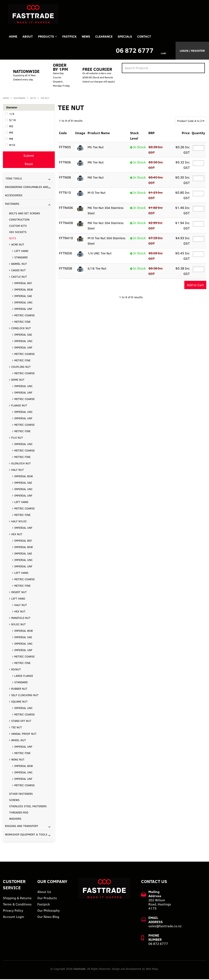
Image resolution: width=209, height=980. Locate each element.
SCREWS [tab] (14, 801)
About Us (44, 893)
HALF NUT (18, 471)
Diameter (12, 108)
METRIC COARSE (24, 316)
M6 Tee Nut (96, 163)
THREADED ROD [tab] (19, 813)
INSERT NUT (19, 593)
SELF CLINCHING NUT (25, 696)
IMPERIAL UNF (23, 310)
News (90, 37)
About (29, 37)
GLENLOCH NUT (21, 464)
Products (48, 37)
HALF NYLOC (19, 522)
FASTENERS (20, 99)
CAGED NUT (18, 271)
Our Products (47, 899)
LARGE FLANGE (24, 677)
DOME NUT (18, 380)
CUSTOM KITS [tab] (18, 227)
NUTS (33, 99)
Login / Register (192, 52)
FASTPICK (73, 37)
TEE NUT (17, 728)
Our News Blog (48, 917)
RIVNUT (16, 670)
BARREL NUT (19, 265)
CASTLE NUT (19, 277)
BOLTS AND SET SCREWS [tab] (25, 214)
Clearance (109, 37)
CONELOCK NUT (21, 329)
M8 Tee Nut (96, 178)
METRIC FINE (22, 323)
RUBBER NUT (19, 689)
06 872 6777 (135, 51)
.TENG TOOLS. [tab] (14, 179)
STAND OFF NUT (21, 722)
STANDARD (21, 258)
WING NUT (18, 760)
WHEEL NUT (19, 741)
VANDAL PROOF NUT (24, 735)
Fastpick (44, 905)
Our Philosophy (49, 911)
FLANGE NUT (19, 406)
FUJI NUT (17, 438)
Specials (131, 37)
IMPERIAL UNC (23, 303)
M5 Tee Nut (96, 148)
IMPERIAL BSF (23, 284)
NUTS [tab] (13, 239)
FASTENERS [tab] (12, 205)
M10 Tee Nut (97, 194)
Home (13, 37)
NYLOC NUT (18, 625)
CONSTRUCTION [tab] (19, 220)
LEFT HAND (21, 252)
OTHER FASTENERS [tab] (21, 795)
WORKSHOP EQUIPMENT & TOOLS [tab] (26, 835)
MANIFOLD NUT (21, 619)
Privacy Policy (13, 911)
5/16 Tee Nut (97, 269)
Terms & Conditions (17, 905)
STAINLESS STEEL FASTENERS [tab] (28, 807)
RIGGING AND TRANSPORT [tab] (22, 827)
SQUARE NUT (19, 702)
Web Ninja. (152, 970)
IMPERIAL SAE (23, 297)
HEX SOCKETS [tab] (18, 233)
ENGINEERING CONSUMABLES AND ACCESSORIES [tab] (27, 192)
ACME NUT (18, 245)
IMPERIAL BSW (24, 290)
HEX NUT (17, 535)
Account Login (13, 917)
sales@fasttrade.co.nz (165, 927)
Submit (29, 156)
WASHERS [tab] (15, 819)
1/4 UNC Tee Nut (100, 254)
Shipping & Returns (17, 899)
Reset (29, 165)
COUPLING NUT (21, 368)
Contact (152, 37)
